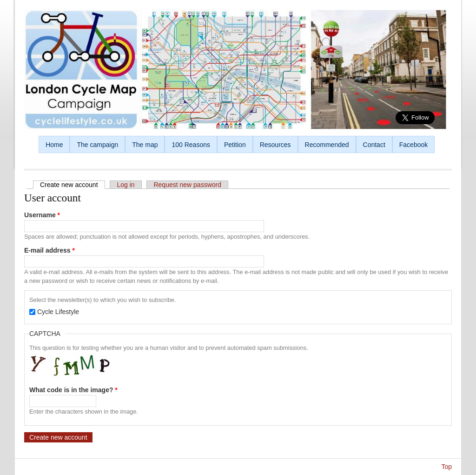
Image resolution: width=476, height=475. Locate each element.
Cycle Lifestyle (58, 312)
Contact (374, 145)
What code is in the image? (73, 390)
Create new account (73, 185)
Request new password (187, 185)
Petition (235, 145)
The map (145, 145)
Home (54, 145)
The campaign (97, 145)
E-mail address (50, 250)
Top (446, 467)
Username (42, 215)
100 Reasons (191, 145)
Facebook (413, 145)
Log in (126, 185)
